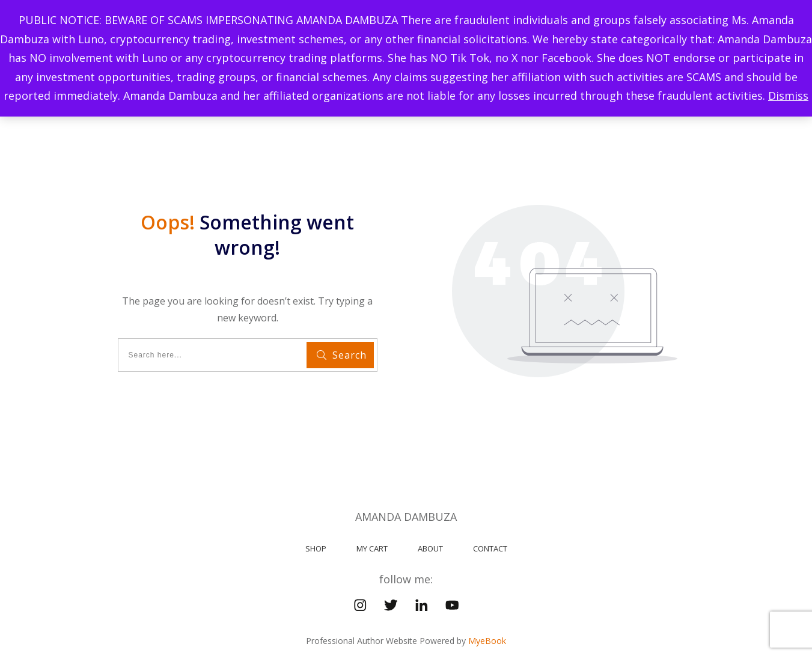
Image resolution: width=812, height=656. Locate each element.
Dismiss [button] (788, 96)
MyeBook (487, 618)
